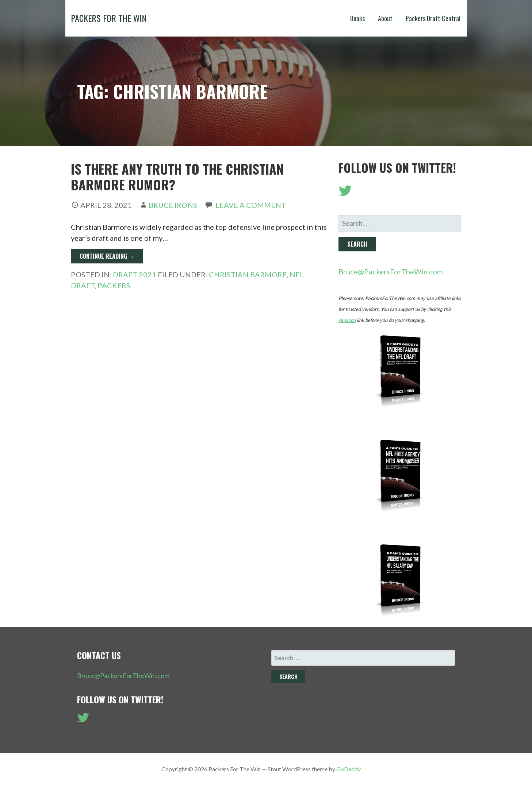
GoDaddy (349, 769)
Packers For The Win (109, 18)
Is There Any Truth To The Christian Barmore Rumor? (177, 176)
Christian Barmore (248, 274)
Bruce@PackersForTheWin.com (391, 271)
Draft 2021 (135, 274)
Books (357, 18)
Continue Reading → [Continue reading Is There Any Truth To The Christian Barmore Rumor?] (107, 256)
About (385, 18)
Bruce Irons (173, 205)
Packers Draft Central (433, 18)
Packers (114, 285)
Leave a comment (251, 205)
